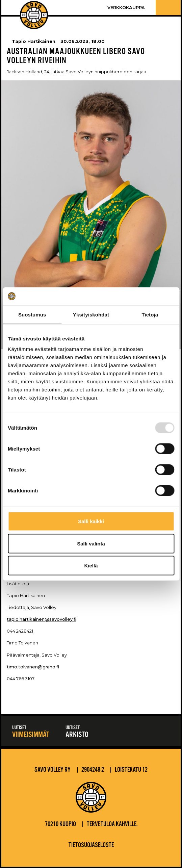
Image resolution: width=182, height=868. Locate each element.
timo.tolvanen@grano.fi (33, 667)
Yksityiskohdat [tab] (91, 314)
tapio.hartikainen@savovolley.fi (42, 619)
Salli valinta (91, 543)
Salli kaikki (91, 521)
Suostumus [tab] (32, 314)
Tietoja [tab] (150, 314)
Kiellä (91, 566)
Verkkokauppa (126, 8)
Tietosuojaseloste (91, 845)
